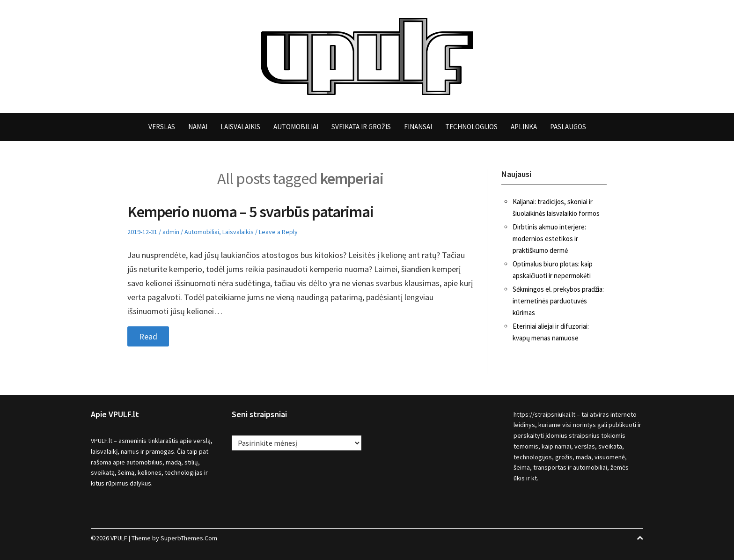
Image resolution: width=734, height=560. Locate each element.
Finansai (418, 127)
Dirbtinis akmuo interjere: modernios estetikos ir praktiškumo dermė (549, 239)
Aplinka (524, 127)
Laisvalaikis (240, 127)
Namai (198, 127)
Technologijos (471, 127)
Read (148, 336)
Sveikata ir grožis (361, 127)
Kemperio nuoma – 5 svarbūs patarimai (250, 212)
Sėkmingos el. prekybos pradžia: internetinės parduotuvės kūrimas (558, 301)
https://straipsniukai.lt (544, 414)
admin (171, 232)
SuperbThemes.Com (189, 538)
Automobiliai (296, 127)
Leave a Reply (278, 232)
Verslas (162, 127)
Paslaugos (568, 127)
